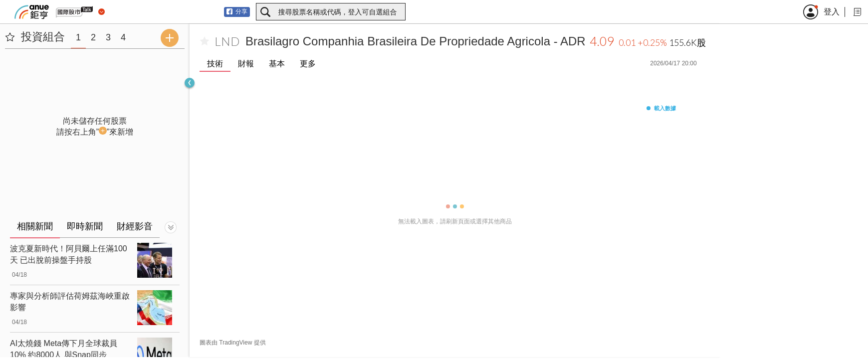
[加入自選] (205, 41)
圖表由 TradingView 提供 (233, 343)
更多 (308, 64)
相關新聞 (35, 226)
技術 (215, 64)
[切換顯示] (171, 227)
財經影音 (135, 226)
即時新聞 (85, 226)
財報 (246, 64)
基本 (277, 64)
